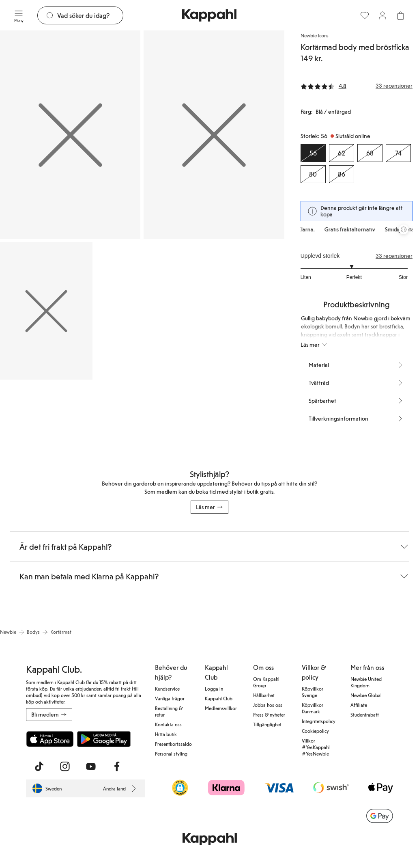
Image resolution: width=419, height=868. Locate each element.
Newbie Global (366, 695)
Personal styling (171, 754)
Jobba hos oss (268, 705)
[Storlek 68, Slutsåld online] (370, 153)
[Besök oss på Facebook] (117, 767)
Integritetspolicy (319, 721)
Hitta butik (166, 734)
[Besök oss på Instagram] (65, 767)
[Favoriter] (365, 15)
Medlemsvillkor (221, 708)
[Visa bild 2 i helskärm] (214, 135)
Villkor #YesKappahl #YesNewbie (316, 747)
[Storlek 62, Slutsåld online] (342, 153)
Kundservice (167, 689)
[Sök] (90, 15)
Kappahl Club (219, 698)
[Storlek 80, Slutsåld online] (313, 174)
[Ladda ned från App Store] (50, 739)
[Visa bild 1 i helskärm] (70, 135)
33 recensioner (394, 256)
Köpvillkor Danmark (313, 708)
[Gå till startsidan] (209, 15)
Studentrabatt (365, 715)
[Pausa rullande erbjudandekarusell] (404, 229)
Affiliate (359, 705)
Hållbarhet (264, 695)
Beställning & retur (169, 711)
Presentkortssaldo (173, 744)
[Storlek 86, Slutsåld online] (342, 174)
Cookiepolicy (315, 731)
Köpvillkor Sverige (313, 692)
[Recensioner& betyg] (357, 86)
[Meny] (19, 15)
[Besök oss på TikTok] (39, 767)
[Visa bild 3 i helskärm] (46, 311)
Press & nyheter (269, 715)
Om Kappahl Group (266, 682)
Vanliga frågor (170, 698)
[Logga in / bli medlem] (382, 15)
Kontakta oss (168, 724)
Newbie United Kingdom (366, 682)
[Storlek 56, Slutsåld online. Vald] (313, 153)
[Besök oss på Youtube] (91, 767)
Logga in (214, 689)
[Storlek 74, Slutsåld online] (398, 153)
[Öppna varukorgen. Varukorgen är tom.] (400, 15)
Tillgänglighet (267, 724)
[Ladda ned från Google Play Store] (104, 739)
